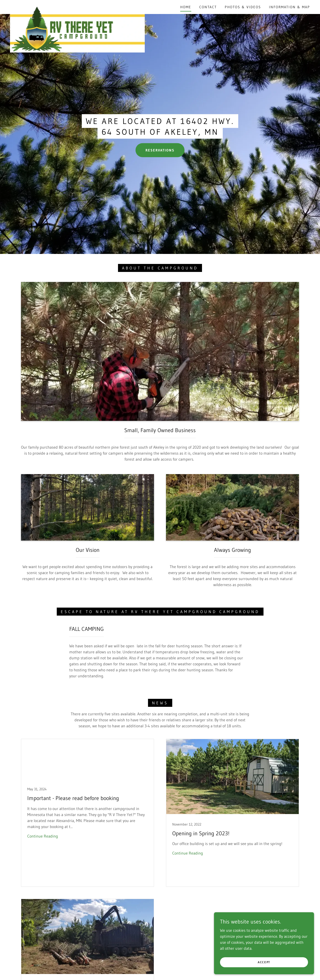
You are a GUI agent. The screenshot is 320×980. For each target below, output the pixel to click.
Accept (264, 962)
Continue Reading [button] (43, 836)
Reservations (160, 150)
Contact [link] (208, 7)
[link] (77, 6)
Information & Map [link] (289, 7)
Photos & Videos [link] (243, 7)
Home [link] (186, 7)
